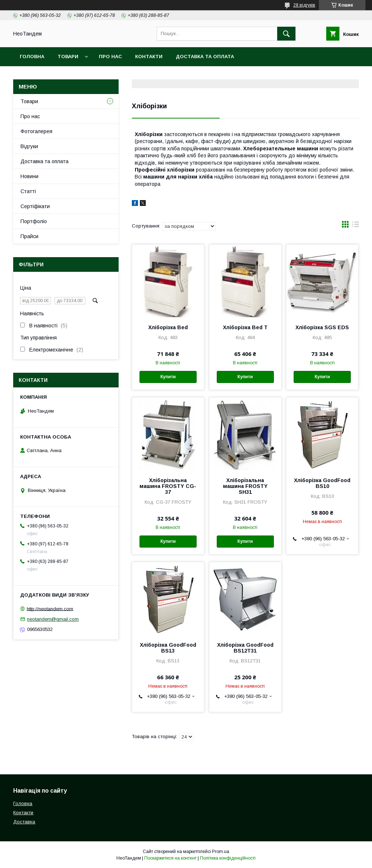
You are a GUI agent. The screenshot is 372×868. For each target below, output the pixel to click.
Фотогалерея (36, 131)
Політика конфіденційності (228, 858)
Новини (29, 176)
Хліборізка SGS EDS (322, 327)
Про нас (110, 57)
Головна (32, 57)
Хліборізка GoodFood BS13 (168, 648)
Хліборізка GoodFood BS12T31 (245, 648)
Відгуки (29, 146)
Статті (28, 191)
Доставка (24, 822)
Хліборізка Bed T (245, 327)
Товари (68, 57)
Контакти (149, 57)
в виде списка (356, 226)
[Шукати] (286, 34)
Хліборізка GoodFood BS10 (322, 483)
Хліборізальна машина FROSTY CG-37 (168, 486)
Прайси (29, 236)
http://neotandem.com (50, 608)
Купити (168, 377)
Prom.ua (221, 852)
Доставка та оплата (205, 57)
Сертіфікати (35, 206)
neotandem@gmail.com (53, 619)
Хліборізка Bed (168, 327)
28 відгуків (304, 5)
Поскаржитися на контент (170, 858)
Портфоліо (34, 221)
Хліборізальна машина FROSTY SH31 (245, 486)
